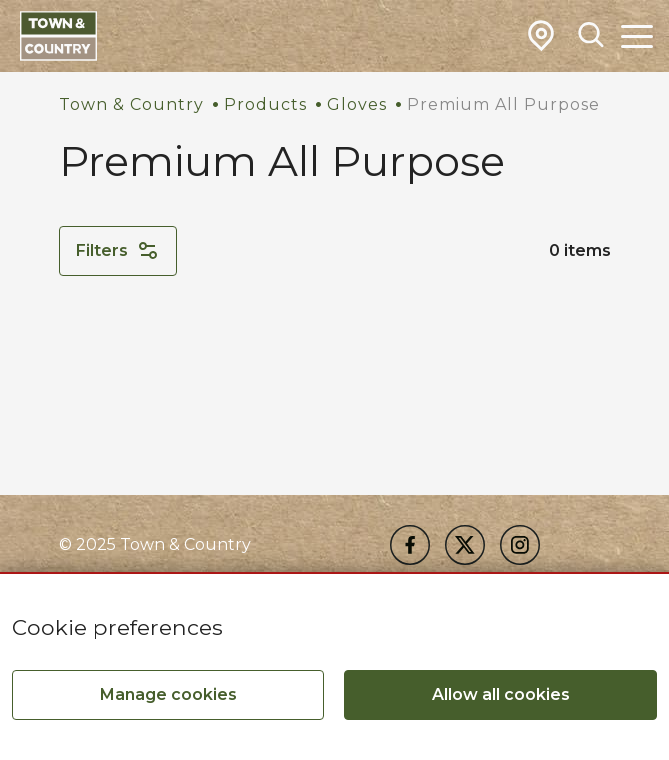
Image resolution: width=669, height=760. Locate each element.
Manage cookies (168, 694)
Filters (118, 251)
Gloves (357, 104)
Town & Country (131, 104)
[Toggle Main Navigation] (637, 36)
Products (265, 104)
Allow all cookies (501, 694)
